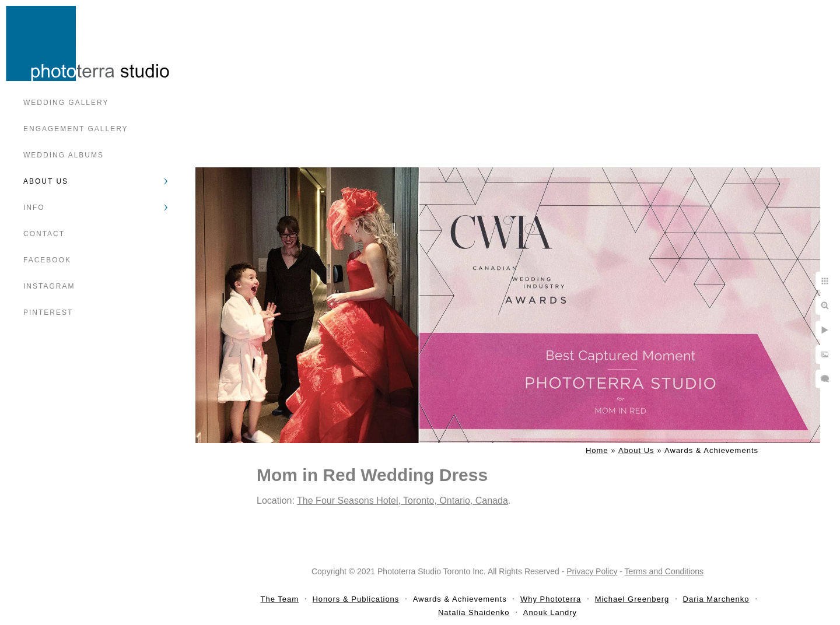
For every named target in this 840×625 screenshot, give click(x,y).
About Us (46, 181)
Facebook (47, 260)
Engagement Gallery (76, 129)
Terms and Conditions (664, 571)
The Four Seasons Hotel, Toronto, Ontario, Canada (402, 501)
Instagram (49, 286)
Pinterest (48, 312)
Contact (44, 234)
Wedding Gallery (66, 103)
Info (34, 208)
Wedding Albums (64, 155)
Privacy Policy (592, 571)
